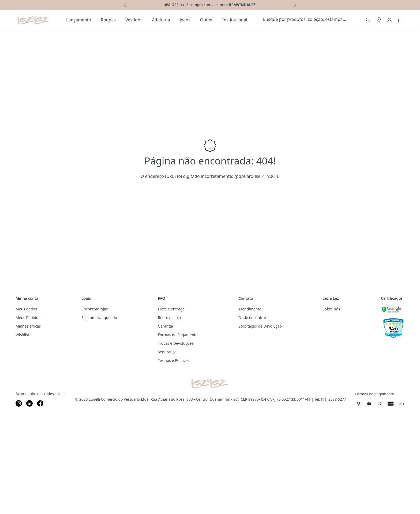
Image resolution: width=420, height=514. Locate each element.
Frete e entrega (171, 309)
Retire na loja (169, 318)
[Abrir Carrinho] (400, 20)
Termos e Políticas (174, 360)
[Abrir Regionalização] (379, 20)
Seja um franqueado (99, 318)
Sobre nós (331, 309)
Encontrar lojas (95, 309)
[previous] (124, 5)
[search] (313, 20)
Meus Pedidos (28, 318)
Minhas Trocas (28, 326)
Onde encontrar (252, 318)
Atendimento (250, 309)
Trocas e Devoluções (176, 343)
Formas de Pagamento (178, 335)
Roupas (108, 20)
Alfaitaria (161, 20)
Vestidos (134, 20)
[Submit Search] (368, 20)
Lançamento (79, 20)
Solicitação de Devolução (260, 326)
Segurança (167, 352)
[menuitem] (79, 20)
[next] (296, 5)
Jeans (185, 20)
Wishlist (22, 335)
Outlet (206, 20)
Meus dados (26, 309)
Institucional (235, 20)
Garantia (165, 326)
